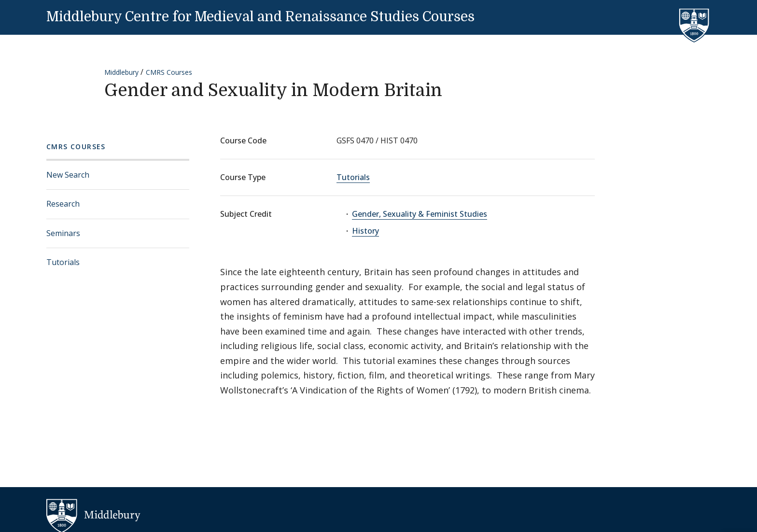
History (365, 231)
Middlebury (121, 72)
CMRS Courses (169, 72)
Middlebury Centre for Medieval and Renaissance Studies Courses (260, 17)
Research (63, 204)
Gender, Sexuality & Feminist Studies (420, 214)
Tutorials (63, 262)
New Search (68, 175)
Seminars (63, 233)
